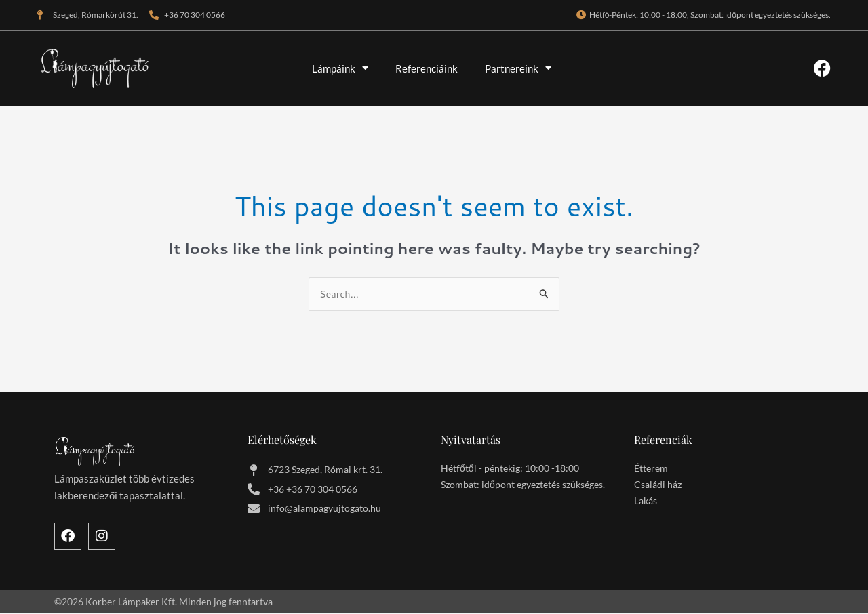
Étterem (651, 469)
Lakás (646, 502)
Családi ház (658, 486)
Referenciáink (427, 68)
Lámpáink (340, 68)
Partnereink (518, 68)
